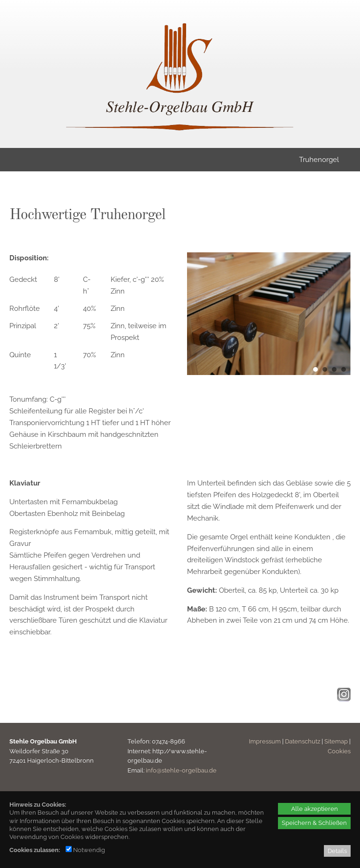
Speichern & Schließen (314, 823)
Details (337, 851)
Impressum (265, 741)
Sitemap (336, 741)
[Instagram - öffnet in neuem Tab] (343, 699)
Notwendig (85, 850)
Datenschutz (303, 741)
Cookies (339, 751)
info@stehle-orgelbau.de (181, 770)
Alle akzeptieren (315, 809)
